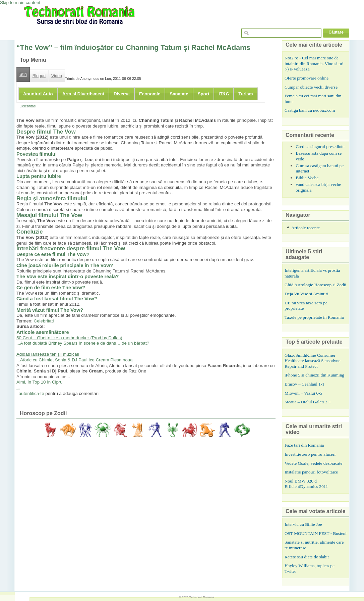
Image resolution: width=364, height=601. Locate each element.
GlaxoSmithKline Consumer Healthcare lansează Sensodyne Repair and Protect (312, 361)
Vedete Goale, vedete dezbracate (313, 463)
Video (57, 76)
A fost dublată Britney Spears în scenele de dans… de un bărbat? (85, 343)
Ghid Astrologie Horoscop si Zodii (315, 285)
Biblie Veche (307, 178)
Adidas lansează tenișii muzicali (48, 354)
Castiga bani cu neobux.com (310, 110)
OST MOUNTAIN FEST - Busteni (316, 533)
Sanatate (179, 94)
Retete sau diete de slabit (307, 557)
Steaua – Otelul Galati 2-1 (308, 402)
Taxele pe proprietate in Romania (314, 317)
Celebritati (27, 106)
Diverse (122, 94)
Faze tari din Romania (304, 445)
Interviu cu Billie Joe (303, 524)
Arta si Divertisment (83, 94)
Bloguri (39, 76)
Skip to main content (20, 3)
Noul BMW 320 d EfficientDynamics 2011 (306, 484)
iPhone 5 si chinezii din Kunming (314, 375)
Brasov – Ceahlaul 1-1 (305, 384)
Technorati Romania (202, 597)
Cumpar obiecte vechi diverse (311, 87)
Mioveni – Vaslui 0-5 (303, 393)
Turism (246, 94)
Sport (204, 94)
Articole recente (306, 228)
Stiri (23, 74)
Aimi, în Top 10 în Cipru (40, 382)
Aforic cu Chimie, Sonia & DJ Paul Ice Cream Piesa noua (76, 360)
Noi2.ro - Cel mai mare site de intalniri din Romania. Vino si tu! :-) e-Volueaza (314, 63)
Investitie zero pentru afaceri (310, 454)
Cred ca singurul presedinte (320, 146)
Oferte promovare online (307, 78)
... (18, 343)
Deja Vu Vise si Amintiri (307, 294)
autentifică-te (32, 393)
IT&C (224, 94)
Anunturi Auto (38, 94)
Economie (150, 94)
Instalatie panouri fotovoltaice (311, 472)
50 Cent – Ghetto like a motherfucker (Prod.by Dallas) (69, 338)
